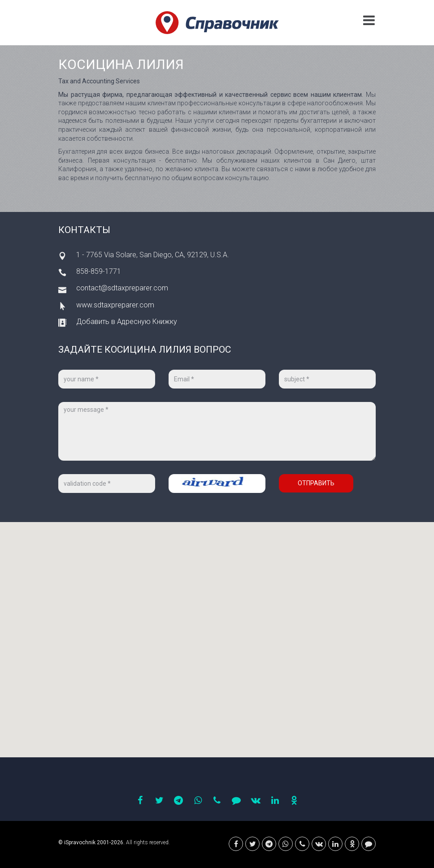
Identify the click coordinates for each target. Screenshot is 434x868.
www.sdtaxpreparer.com (115, 305)
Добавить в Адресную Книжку (127, 322)
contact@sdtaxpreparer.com (122, 288)
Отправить (316, 483)
